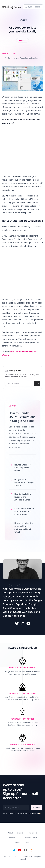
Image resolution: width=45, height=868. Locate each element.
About (10, 833)
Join (37, 383)
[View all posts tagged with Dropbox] (22, 40)
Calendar (11, 838)
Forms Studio (32, 833)
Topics (17, 842)
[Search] (33, 7)
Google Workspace (24, 612)
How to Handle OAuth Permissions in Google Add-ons (22, 417)
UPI (20, 838)
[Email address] (19, 383)
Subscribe (36, 807)
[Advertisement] (22, 150)
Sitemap (27, 842)
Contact (20, 833)
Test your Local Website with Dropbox (22, 58)
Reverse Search (31, 838)
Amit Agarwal (11, 589)
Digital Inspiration (24, 857)
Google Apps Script (14, 616)
